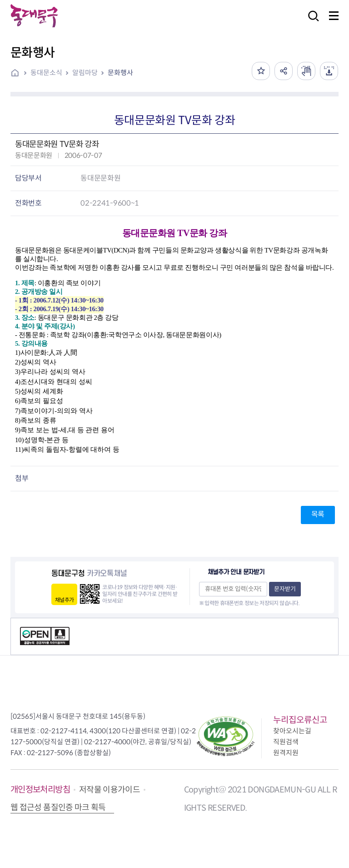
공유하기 (284, 71)
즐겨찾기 (261, 71)
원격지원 (286, 753)
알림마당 (85, 73)
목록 (318, 514)
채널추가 (64, 600)
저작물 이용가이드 (110, 790)
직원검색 (286, 742)
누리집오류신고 (300, 720)
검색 (311, 22)
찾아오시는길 (292, 731)
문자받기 (285, 589)
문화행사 (120, 73)
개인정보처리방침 (40, 790)
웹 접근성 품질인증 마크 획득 (58, 807)
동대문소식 (46, 73)
